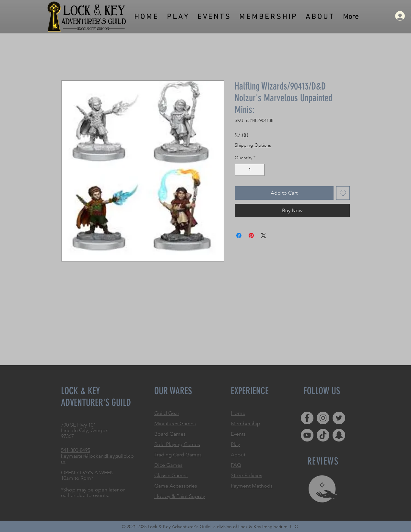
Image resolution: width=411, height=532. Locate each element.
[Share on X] (264, 236)
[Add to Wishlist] (343, 193)
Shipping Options (253, 145)
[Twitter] (339, 418)
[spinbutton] (250, 170)
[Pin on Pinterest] (251, 236)
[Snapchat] (339, 435)
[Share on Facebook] (239, 236)
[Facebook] (307, 418)
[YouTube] (307, 435)
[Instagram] (323, 418)
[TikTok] (323, 435)
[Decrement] (240, 170)
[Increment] (259, 170)
